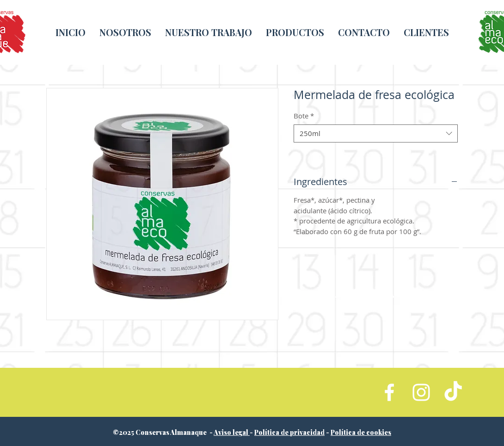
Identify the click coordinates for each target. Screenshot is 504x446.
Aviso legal (232, 432)
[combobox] (376, 133)
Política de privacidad (289, 432)
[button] (209, 32)
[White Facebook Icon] (389, 392)
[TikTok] (453, 392)
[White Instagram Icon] (421, 392)
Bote (304, 116)
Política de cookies (361, 432)
